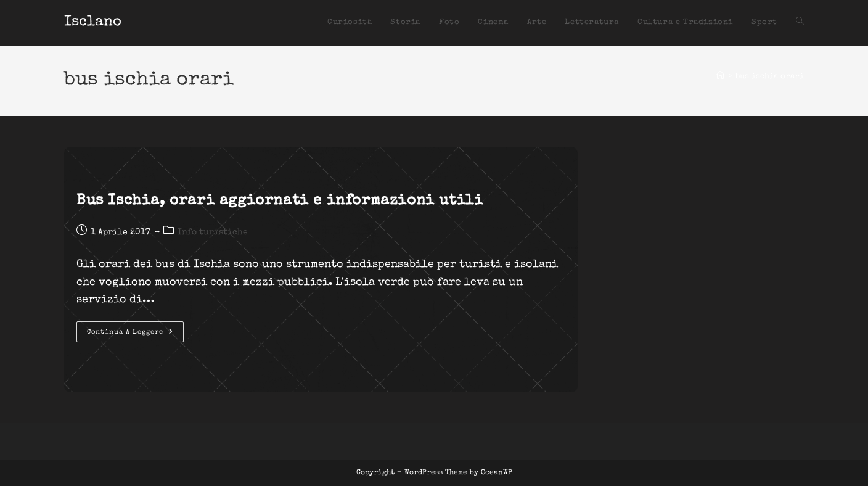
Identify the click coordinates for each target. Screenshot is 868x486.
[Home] (720, 77)
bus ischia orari (770, 77)
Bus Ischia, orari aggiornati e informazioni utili (280, 201)
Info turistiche (213, 233)
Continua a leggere (135, 335)
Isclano (93, 22)
